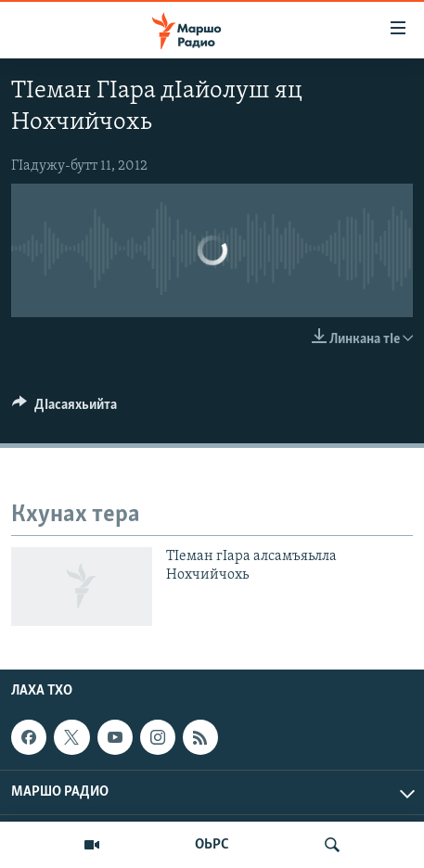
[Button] (64, 409)
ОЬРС (212, 845)
